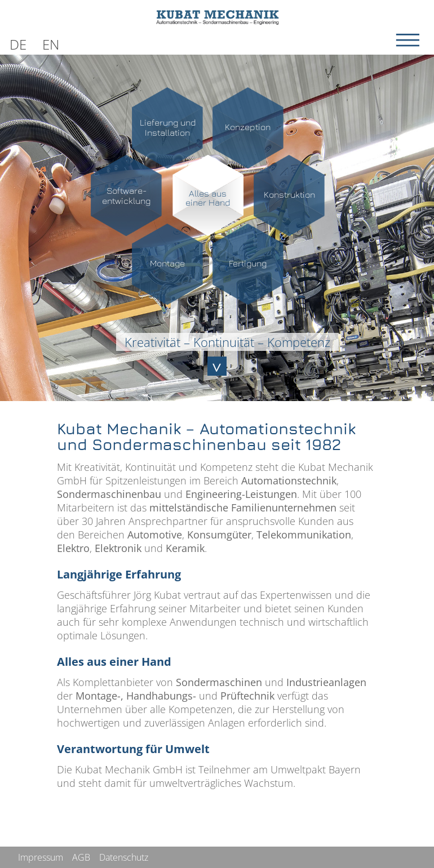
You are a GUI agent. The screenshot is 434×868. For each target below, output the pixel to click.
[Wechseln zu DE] (18, 43)
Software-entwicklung (126, 195)
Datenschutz (124, 857)
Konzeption (248, 127)
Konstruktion (289, 194)
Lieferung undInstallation (168, 127)
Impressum (41, 857)
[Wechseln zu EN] (51, 43)
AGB (81, 857)
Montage (167, 263)
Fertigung (248, 263)
